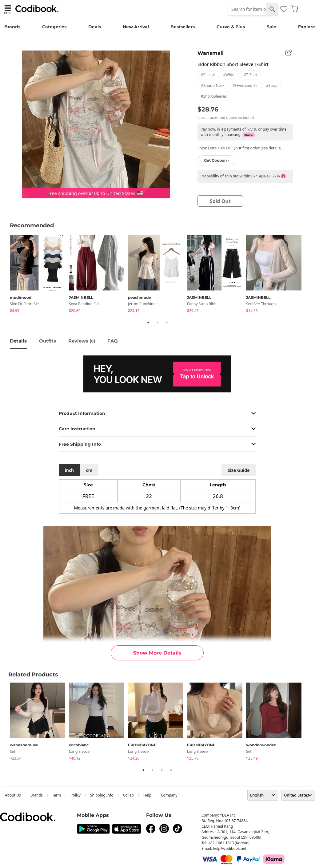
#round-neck (213, 85)
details (18, 341)
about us (13, 795)
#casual (208, 75)
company (169, 795)
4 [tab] (171, 770)
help (147, 795)
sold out (220, 201)
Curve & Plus (231, 27)
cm (89, 470)
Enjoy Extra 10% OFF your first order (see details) (239, 148)
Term (57, 795)
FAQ (113, 341)
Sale (271, 27)
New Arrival (136, 27)
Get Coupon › (216, 160)
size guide (239, 470)
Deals (95, 27)
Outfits (48, 341)
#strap (272, 85)
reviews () (82, 341)
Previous (5, 275)
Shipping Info (102, 795)
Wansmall (211, 53)
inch (70, 470)
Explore (307, 27)
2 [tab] (157, 322)
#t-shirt (251, 75)
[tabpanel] (39, 275)
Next (310, 275)
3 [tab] (167, 322)
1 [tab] (148, 322)
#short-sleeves (214, 96)
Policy (76, 795)
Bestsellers (183, 27)
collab (128, 795)
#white (229, 75)
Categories (54, 27)
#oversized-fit (245, 85)
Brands (12, 27)
